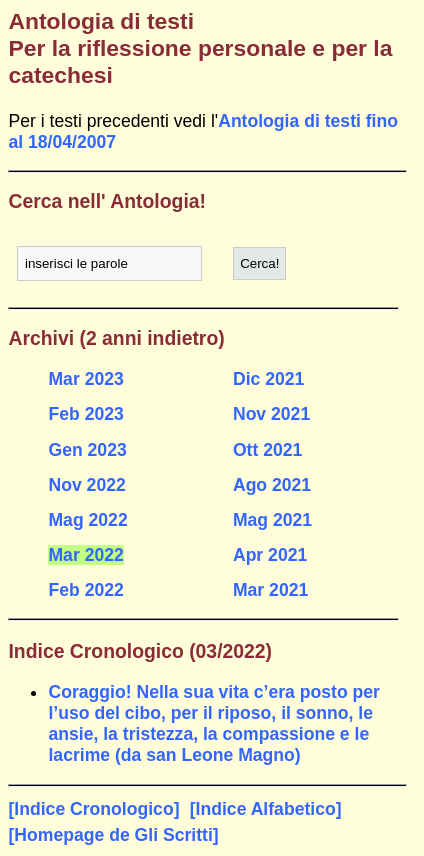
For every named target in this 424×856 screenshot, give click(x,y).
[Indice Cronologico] (93, 809)
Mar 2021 (270, 590)
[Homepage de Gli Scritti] (113, 835)
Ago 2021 (272, 485)
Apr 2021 (270, 555)
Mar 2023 (85, 379)
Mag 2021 (272, 520)
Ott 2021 (267, 450)
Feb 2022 (85, 590)
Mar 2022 (85, 555)
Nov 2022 (86, 485)
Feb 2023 (85, 414)
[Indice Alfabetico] (266, 809)
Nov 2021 (271, 414)
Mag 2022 (87, 520)
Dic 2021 (268, 379)
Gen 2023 (87, 450)
